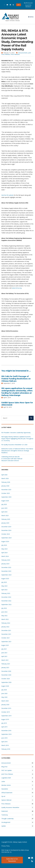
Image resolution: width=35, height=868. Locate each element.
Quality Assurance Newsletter (10, 807)
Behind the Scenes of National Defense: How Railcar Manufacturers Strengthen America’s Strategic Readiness (17, 451)
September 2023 (6, 575)
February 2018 (6, 749)
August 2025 (5, 501)
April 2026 (4, 475)
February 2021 (6, 664)
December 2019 (6, 708)
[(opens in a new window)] (4, 5)
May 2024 (4, 549)
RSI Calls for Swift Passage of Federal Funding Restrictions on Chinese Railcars (16, 379)
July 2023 (4, 582)
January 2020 (5, 705)
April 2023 (4, 590)
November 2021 (6, 634)
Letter (3, 781)
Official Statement (7, 793)
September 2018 (6, 734)
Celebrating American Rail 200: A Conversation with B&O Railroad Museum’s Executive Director (12, 459)
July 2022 (4, 608)
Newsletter (5, 789)
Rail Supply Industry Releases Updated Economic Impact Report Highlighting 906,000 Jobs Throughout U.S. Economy (17, 439)
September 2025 (6, 497)
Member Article (6, 785)
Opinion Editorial (6, 800)
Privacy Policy (6, 846)
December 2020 (6, 671)
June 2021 (4, 653)
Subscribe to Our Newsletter (12, 860)
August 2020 (5, 686)
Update (4, 826)
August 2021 (5, 645)
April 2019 (4, 727)
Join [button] (19, 5)
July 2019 (4, 723)
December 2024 (6, 527)
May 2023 (4, 586)
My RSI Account (28, 3)
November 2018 (6, 731)
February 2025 (6, 519)
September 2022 (6, 604)
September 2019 (6, 716)
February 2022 (6, 623)
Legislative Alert (6, 778)
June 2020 (4, 693)
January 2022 (5, 627)
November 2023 (6, 571)
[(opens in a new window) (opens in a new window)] (26, 859)
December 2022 (6, 597)
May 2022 (4, 616)
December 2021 (6, 630)
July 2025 (4, 504)
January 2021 (5, 667)
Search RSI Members (28, 6)
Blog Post (4, 767)
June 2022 (4, 612)
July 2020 (4, 690)
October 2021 (6, 638)
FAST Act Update (7, 770)
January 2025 (5, 523)
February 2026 (6, 482)
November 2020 (6, 675)
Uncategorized (6, 822)
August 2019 (5, 719)
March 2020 (5, 701)
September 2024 (6, 538)
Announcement (23, 53)
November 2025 (6, 490)
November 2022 (6, 601)
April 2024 (4, 553)
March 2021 (5, 660)
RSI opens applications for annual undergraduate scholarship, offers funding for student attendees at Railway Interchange (17, 392)
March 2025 (5, 516)
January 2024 (5, 564)
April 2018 (4, 742)
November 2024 (6, 530)
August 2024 (5, 541)
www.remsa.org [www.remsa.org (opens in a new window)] (17, 288)
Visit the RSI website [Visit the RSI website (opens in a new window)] (7, 195)
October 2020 (6, 679)
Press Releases (15, 54)
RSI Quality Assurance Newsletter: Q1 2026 (14, 445)
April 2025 (4, 512)
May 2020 (4, 697)
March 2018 (5, 745)
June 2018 (4, 738)
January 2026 (5, 486)
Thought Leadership (7, 819)
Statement (5, 811)
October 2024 (6, 534)
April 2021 (4, 656)
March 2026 (5, 478)
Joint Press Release (7, 774)
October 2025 (6, 493)
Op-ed (3, 796)
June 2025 (4, 508)
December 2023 (6, 567)
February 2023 (6, 593)
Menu (31, 17)
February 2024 (6, 560)
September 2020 (6, 682)
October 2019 (6, 712)
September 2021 (6, 642)
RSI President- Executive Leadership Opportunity (16, 433)
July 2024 (4, 545)
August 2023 (5, 579)
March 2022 (5, 619)
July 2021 (4, 649)
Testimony (5, 815)
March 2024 (5, 556)
